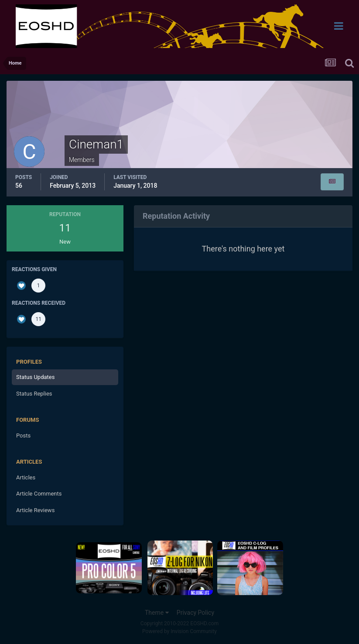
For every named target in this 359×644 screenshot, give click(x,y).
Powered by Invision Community (179, 631)
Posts (23, 436)
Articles (26, 477)
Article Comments (39, 494)
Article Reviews (35, 510)
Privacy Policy (195, 613)
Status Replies (34, 394)
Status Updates (35, 377)
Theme (157, 613)
